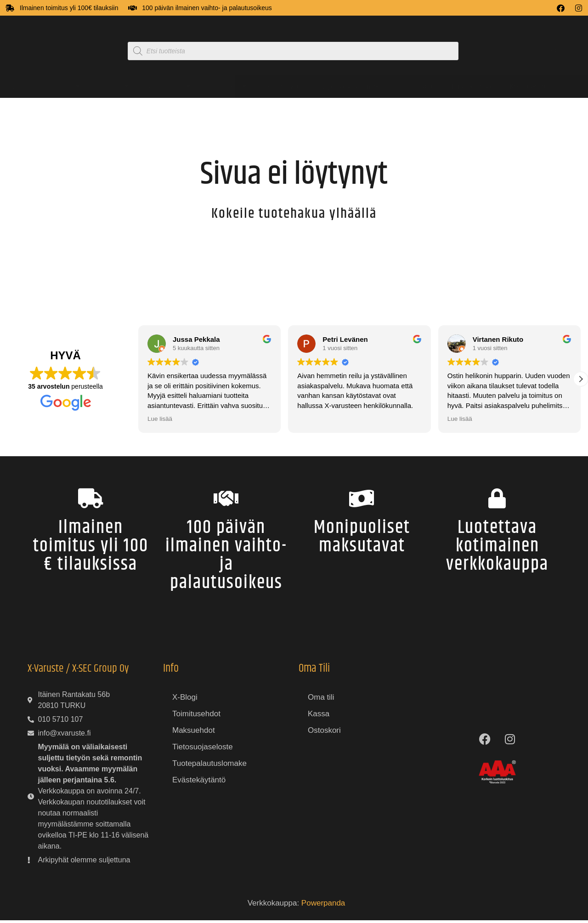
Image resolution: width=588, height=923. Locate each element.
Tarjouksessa (471, 86)
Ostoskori (324, 733)
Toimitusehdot (196, 717)
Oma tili (321, 700)
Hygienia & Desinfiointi (351, 86)
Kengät (114, 86)
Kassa (319, 717)
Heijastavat (282, 86)
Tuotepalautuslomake (209, 767)
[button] (581, 379)
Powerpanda (323, 906)
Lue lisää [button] (160, 419)
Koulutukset (527, 86)
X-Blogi (185, 700)
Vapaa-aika (169, 86)
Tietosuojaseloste (203, 750)
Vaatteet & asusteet (46, 86)
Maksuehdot (194, 733)
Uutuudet (419, 86)
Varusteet (227, 86)
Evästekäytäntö (199, 783)
